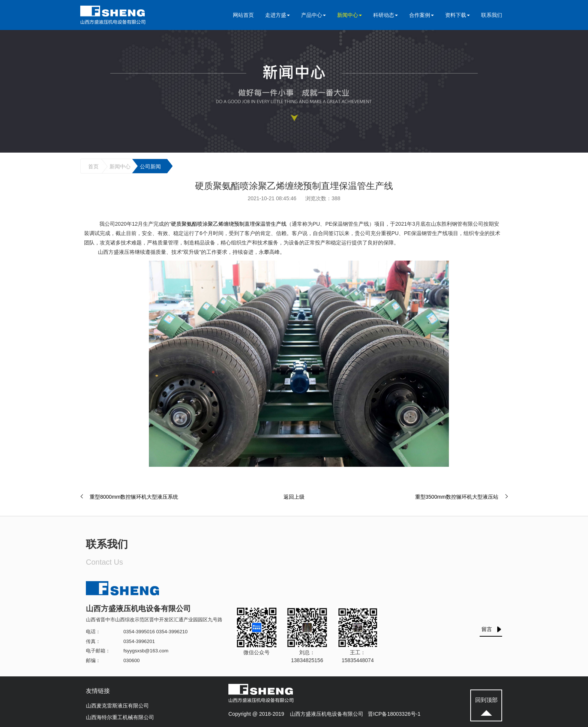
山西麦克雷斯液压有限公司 (117, 706)
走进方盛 (277, 15)
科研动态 (385, 15)
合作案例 (421, 15)
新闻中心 (349, 15)
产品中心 (313, 15)
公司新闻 (150, 166)
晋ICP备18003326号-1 (394, 714)
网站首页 (243, 15)
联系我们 (492, 15)
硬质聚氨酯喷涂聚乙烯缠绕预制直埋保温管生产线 (229, 224)
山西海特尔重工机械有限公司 (120, 717)
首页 (93, 166)
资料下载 (457, 15)
